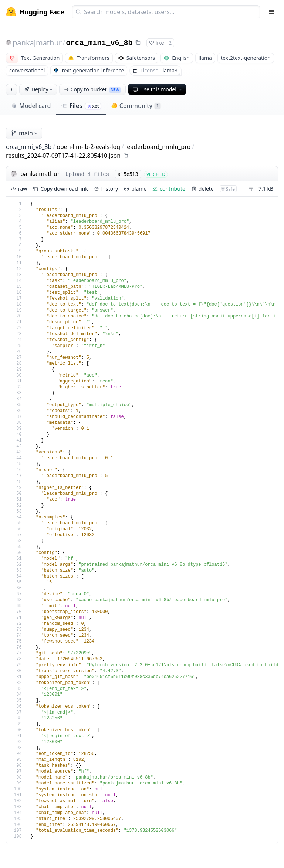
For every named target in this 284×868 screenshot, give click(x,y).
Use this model (158, 89)
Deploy (39, 89)
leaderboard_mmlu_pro (158, 147)
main (25, 133)
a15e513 (128, 174)
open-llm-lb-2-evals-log (88, 147)
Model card (31, 106)
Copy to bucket (92, 89)
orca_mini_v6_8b (99, 43)
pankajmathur (37, 43)
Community (136, 106)
